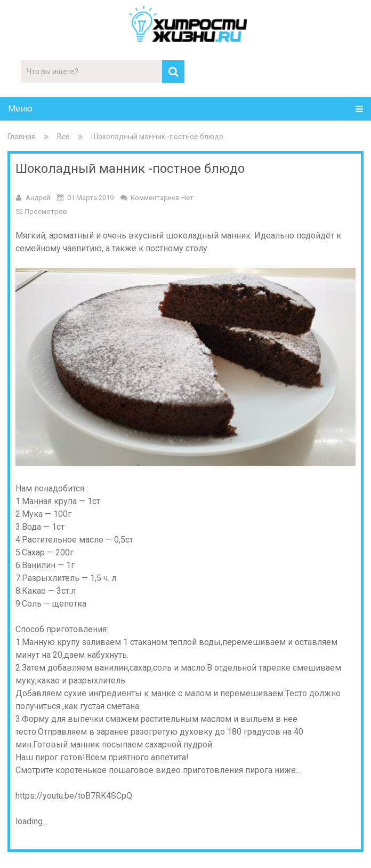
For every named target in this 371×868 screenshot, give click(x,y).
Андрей (38, 198)
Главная (22, 137)
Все (63, 137)
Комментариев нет (162, 198)
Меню (20, 109)
